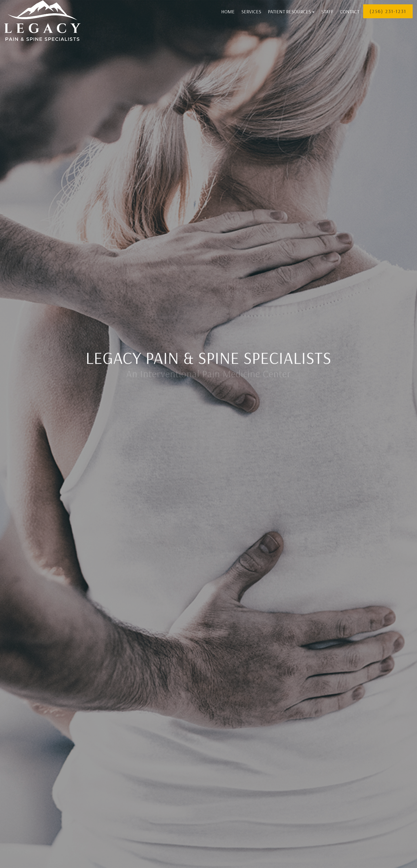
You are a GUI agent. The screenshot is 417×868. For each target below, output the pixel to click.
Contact (350, 11)
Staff (327, 11)
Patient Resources (291, 11)
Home (228, 11)
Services (251, 11)
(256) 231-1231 (388, 11)
